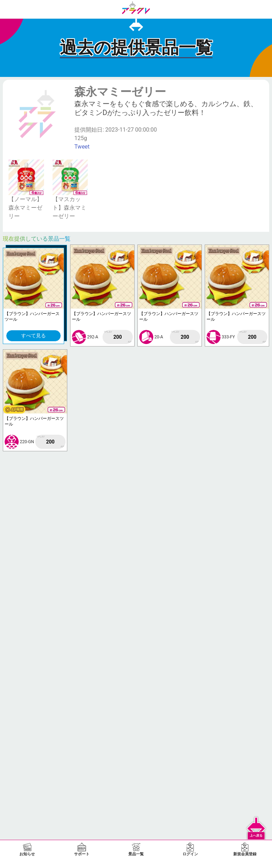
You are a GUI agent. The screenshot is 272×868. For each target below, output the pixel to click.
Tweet (82, 147)
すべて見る (33, 336)
